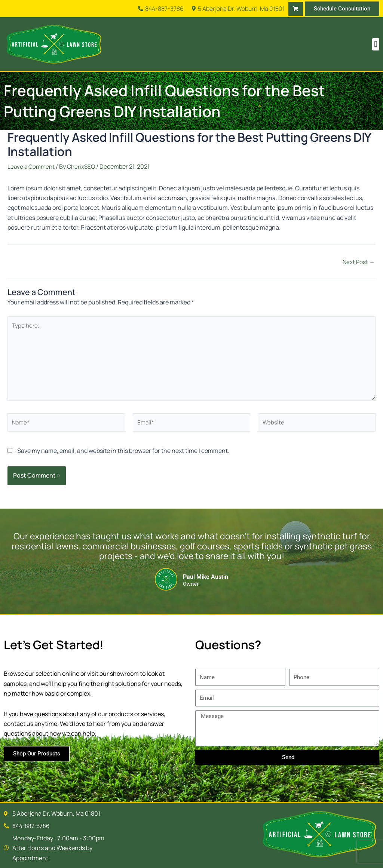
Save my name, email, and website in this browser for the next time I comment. (123, 456)
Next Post (358, 262)
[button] (376, 44)
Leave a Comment (32, 166)
